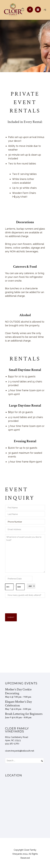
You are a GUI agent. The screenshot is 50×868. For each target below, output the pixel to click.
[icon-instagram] (38, 10)
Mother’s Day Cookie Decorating (18, 691)
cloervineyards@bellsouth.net (20, 751)
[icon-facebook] (31, 10)
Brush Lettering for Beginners (24, 714)
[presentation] (25, 605)
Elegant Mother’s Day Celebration (18, 704)
